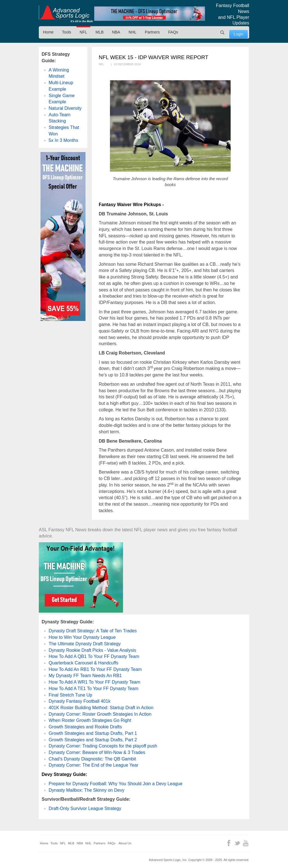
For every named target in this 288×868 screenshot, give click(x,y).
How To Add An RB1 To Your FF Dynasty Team (95, 669)
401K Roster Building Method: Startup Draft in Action (101, 708)
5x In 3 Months (63, 140)
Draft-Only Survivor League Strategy (85, 808)
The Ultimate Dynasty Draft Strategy (85, 644)
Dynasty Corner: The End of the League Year (94, 765)
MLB (100, 32)
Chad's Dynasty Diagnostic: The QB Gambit (92, 759)
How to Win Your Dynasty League (82, 637)
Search (222, 32)
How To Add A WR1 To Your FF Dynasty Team (94, 682)
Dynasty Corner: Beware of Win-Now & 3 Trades (97, 752)
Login (238, 34)
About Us (125, 843)
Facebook (229, 843)
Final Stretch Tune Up (70, 695)
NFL (83, 32)
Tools (67, 32)
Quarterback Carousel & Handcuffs (84, 663)
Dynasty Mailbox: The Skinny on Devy (86, 790)
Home (48, 32)
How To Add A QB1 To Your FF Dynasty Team (94, 656)
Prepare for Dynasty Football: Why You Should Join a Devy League (116, 784)
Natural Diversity (65, 108)
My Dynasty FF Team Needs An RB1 (85, 676)
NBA (116, 32)
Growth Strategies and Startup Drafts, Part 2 (93, 740)
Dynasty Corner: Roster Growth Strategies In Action (100, 714)
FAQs (173, 32)
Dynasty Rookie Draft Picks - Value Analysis (92, 650)
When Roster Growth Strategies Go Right (90, 720)
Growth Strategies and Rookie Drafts (85, 727)
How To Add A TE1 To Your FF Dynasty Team (94, 689)
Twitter (237, 843)
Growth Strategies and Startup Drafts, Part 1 (93, 733)
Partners (152, 32)
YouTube (246, 843)
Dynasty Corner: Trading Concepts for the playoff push (103, 746)
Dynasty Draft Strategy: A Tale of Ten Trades (93, 631)
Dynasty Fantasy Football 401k (80, 701)
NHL (132, 32)
